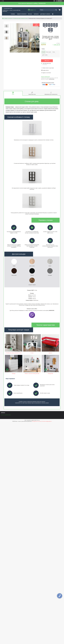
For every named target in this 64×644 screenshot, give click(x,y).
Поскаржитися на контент (37, 421)
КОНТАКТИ (36, 14)
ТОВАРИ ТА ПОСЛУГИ (22, 14)
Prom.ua (38, 420)
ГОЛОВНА (13, 14)
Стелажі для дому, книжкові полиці (20, 18)
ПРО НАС (30, 14)
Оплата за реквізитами (6, 415)
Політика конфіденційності (47, 421)
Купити (48, 61)
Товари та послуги (8, 18)
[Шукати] (56, 10)
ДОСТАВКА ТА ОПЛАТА (45, 14)
